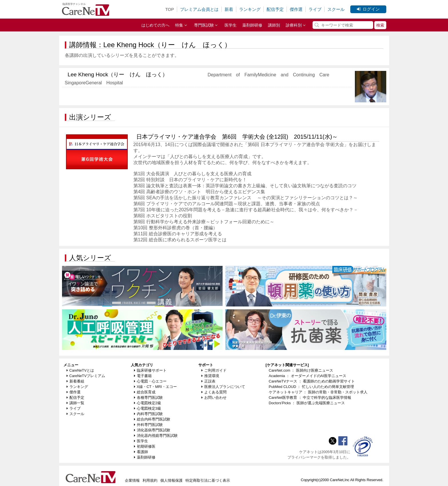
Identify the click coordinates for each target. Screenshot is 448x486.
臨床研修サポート (150, 370)
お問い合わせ (214, 398)
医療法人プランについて (223, 387)
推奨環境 (210, 376)
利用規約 (150, 480)
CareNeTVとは (80, 370)
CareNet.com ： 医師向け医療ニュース (301, 370)
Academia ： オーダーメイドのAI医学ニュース (308, 376)
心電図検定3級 (148, 408)
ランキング (250, 9)
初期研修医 (145, 446)
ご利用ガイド (214, 370)
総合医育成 (145, 392)
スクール (336, 9)
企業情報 (132, 480)
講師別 (274, 25)
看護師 (141, 452)
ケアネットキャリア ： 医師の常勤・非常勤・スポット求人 (318, 392)
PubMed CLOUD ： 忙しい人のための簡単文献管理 (311, 387)
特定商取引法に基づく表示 (208, 480)
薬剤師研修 (252, 25)
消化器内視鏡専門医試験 (156, 436)
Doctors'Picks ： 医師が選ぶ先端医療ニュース (307, 403)
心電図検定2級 (148, 403)
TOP (170, 9)
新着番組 (75, 381)
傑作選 (296, 9)
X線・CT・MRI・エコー (155, 387)
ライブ (315, 9)
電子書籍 (143, 376)
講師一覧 (75, 403)
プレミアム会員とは (199, 9)
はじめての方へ (155, 25)
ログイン (368, 9)
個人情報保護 (171, 480)
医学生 (231, 25)
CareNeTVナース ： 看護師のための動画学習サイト (312, 381)
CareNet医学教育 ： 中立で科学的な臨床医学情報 (310, 398)
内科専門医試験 (148, 414)
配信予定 (275, 9)
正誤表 (208, 381)
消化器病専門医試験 (152, 430)
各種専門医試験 (148, 398)
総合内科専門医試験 (152, 419)
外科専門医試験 (148, 425)
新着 (229, 9)
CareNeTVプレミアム (86, 376)
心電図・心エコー (150, 381)
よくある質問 (214, 392)
